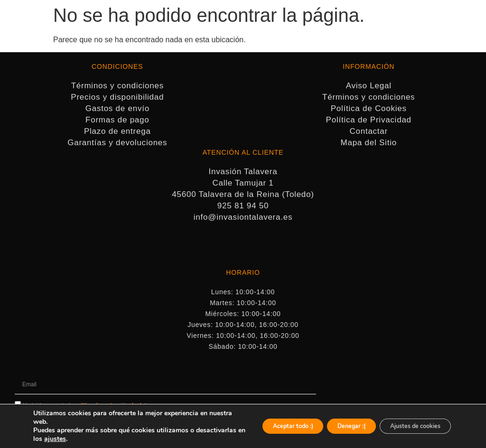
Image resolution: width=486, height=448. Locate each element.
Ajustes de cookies (408, 426)
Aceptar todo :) (261, 426)
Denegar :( (332, 426)
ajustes (106, 439)
